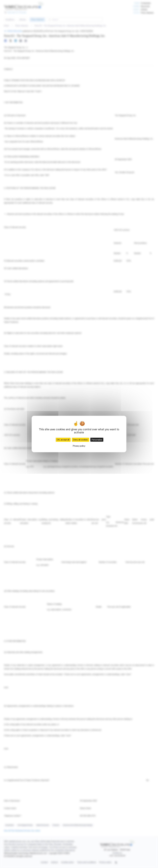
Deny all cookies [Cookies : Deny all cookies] (80, 440)
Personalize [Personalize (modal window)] (97, 440)
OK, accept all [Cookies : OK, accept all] (63, 440)
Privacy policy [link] (79, 446)
